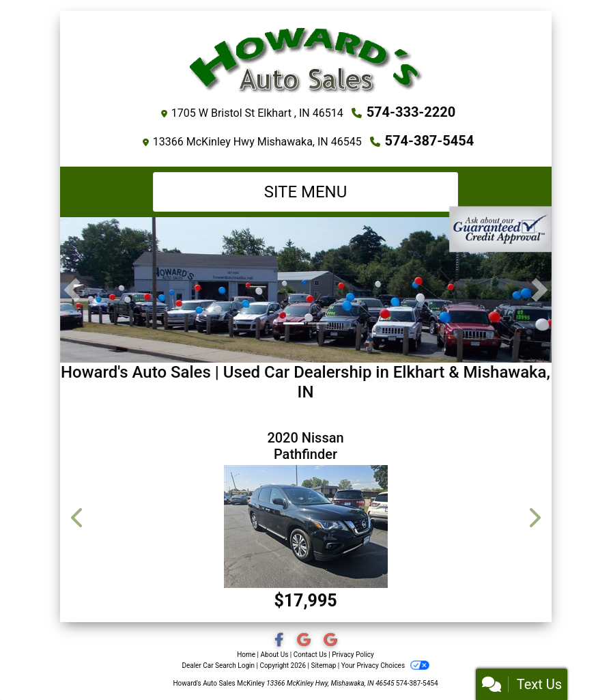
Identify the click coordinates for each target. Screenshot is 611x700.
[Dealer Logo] (306, 60)
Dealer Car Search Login (218, 666)
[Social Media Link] (305, 641)
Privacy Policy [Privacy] (353, 655)
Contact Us (310, 655)
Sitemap (323, 666)
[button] (72, 290)
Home (246, 655)
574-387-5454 (430, 141)
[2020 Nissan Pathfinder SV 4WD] (306, 527)
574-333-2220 (411, 112)
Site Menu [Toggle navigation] (306, 192)
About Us (275, 655)
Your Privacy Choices (385, 666)
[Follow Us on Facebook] (280, 641)
